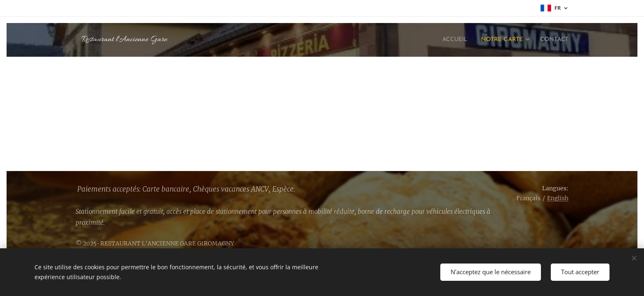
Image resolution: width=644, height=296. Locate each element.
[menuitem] (445, 40)
